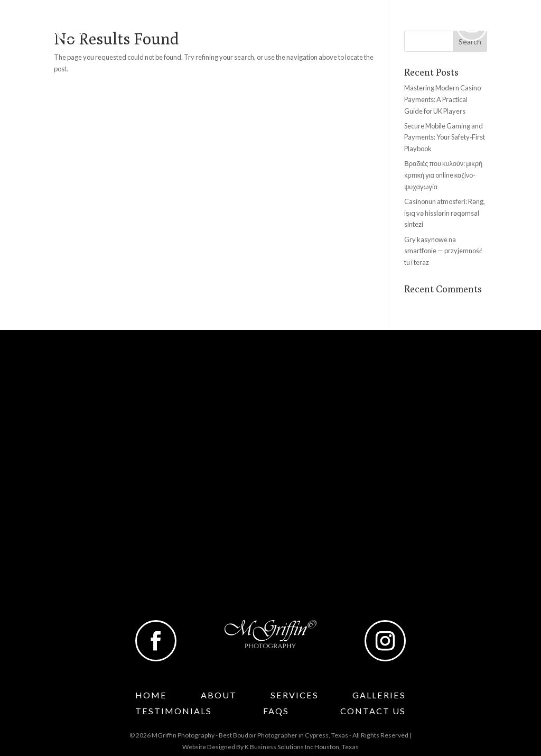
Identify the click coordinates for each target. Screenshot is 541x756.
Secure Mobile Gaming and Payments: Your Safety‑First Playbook (445, 137)
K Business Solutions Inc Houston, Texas (302, 747)
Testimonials (325, 28)
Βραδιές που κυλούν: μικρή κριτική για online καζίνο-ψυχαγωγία (443, 175)
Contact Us (419, 28)
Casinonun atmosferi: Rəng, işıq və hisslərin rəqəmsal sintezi (445, 213)
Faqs (373, 28)
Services (199, 28)
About (146, 28)
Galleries (256, 28)
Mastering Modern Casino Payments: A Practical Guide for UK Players (442, 99)
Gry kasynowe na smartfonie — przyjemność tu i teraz (443, 251)
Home (109, 28)
